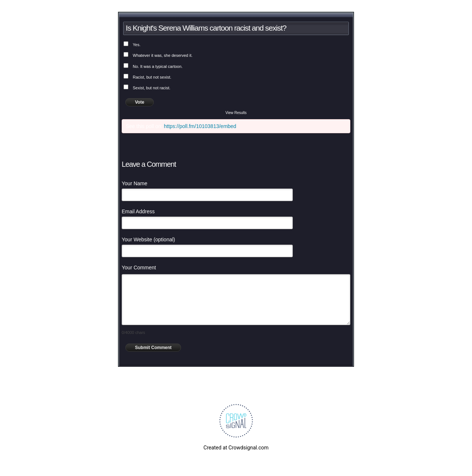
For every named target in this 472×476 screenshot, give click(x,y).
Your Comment (139, 268)
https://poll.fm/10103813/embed (200, 126)
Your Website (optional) (148, 239)
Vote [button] (140, 102)
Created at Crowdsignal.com (236, 448)
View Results (236, 113)
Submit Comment (153, 348)
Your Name (135, 183)
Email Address (138, 211)
